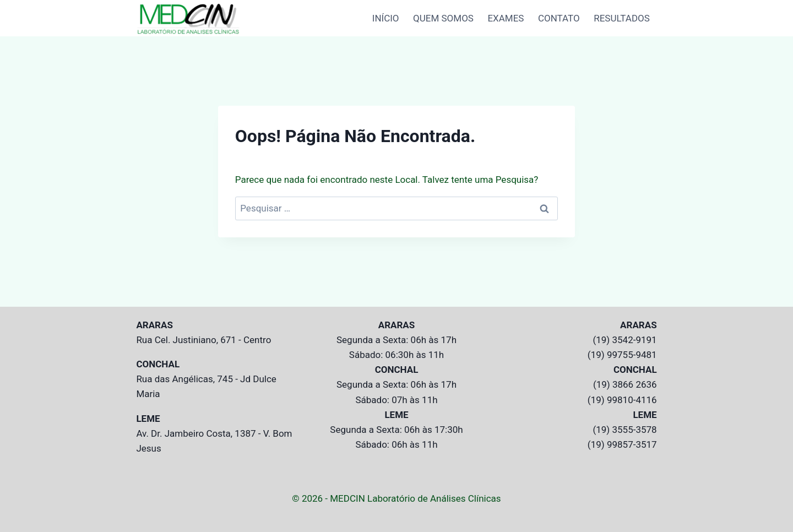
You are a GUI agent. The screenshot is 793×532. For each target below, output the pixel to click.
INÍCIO (386, 18)
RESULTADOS (622, 18)
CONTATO (559, 18)
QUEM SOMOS (443, 18)
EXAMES (506, 18)
